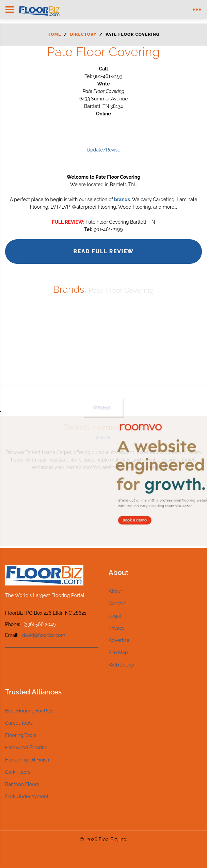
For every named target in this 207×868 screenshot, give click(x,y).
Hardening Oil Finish (27, 760)
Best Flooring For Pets (29, 711)
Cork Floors (18, 772)
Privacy (117, 628)
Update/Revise (103, 150)
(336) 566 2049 (39, 624)
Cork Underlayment (27, 797)
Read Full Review (103, 251)
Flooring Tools (21, 735)
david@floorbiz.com (44, 635)
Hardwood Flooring (26, 748)
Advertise (119, 640)
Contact (117, 604)
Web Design (122, 665)
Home (54, 34)
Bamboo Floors (22, 784)
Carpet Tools (19, 723)
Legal (115, 616)
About (115, 591)
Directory (83, 34)
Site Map (118, 653)
